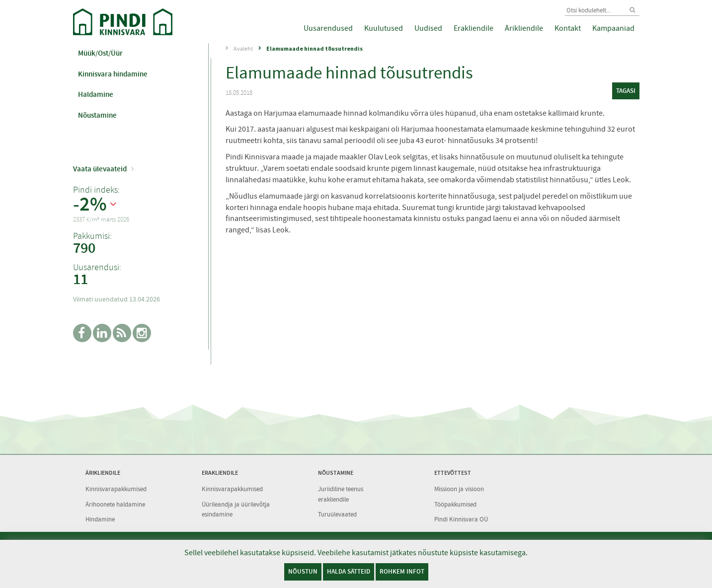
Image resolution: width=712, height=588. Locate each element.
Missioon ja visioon (459, 489)
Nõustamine (97, 115)
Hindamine (100, 519)
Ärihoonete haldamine (115, 504)
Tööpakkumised (455, 504)
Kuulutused (384, 28)
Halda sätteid (349, 571)
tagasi (626, 91)
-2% (90, 205)
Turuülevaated (337, 514)
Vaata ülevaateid (100, 169)
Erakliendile (474, 28)
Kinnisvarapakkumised (116, 489)
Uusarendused (328, 28)
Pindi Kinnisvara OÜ (461, 519)
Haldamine (96, 94)
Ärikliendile (524, 28)
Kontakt (568, 28)
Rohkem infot (402, 571)
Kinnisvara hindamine (113, 74)
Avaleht (243, 49)
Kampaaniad (613, 28)
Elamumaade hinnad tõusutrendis (315, 48)
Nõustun (303, 571)
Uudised (428, 28)
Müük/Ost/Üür (100, 53)
